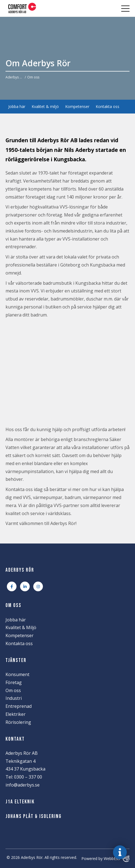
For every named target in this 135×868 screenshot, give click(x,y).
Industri (14, 698)
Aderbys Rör (14, 77)
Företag (14, 682)
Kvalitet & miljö (45, 106)
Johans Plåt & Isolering (34, 816)
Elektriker (16, 714)
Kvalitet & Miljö (21, 627)
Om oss (13, 690)
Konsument (17, 674)
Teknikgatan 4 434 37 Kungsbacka (25, 765)
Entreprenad (19, 706)
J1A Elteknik (20, 802)
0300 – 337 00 (28, 777)
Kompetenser (77, 106)
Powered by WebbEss (105, 859)
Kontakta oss (108, 106)
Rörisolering (18, 722)
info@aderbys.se (23, 785)
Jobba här (17, 106)
